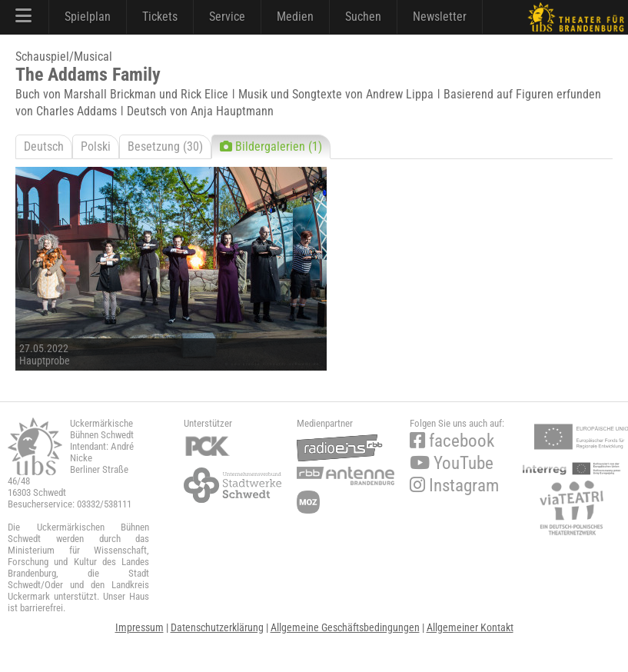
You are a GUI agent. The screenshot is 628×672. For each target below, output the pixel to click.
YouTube (452, 463)
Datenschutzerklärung (217, 627)
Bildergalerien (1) (271, 146)
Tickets (160, 17)
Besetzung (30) (165, 146)
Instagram (454, 486)
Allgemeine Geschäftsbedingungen (345, 627)
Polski (96, 146)
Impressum (140, 627)
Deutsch (44, 146)
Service (227, 17)
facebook (452, 441)
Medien (295, 17)
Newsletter (440, 17)
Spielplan (88, 17)
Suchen (363, 17)
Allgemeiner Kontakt (470, 627)
